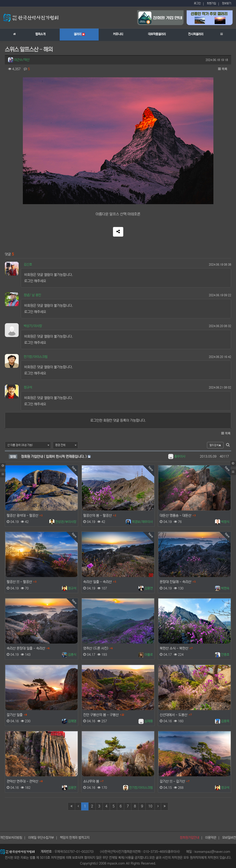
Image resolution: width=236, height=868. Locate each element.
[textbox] (28, 445)
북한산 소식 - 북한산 (174, 648)
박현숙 (222, 588)
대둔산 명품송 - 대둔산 (176, 515)
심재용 (146, 721)
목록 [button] (223, 69)
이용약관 (211, 838)
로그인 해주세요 (35, 281)
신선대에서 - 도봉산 (174, 715)
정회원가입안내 (189, 838)
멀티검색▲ (215, 445)
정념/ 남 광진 (32, 295)
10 (150, 806)
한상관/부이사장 (63, 522)
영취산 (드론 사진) (96, 648)
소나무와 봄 (91, 781)
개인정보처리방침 (11, 838)
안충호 (222, 655)
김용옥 (222, 721)
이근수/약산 (19, 60)
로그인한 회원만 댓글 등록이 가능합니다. (118, 420)
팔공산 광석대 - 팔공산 (22, 515)
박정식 (222, 522)
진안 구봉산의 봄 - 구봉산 (101, 715)
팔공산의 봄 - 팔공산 (97, 515)
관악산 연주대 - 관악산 (22, 781)
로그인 (197, 3)
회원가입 (211, 3)
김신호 (28, 264)
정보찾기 (227, 3)
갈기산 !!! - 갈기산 (172, 781)
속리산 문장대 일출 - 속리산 (26, 648)
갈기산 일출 (15, 715)
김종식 (69, 655)
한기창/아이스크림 (36, 357)
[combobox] (28, 445)
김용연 (146, 588)
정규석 (28, 387)
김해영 (69, 721)
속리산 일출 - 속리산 (97, 582)
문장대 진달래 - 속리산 (176, 582)
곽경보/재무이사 (139, 522)
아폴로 (146, 655)
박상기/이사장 (33, 326)
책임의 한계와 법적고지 (75, 838)
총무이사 (177, 456)
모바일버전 (229, 838)
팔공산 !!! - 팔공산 (19, 582)
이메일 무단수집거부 (41, 838)
